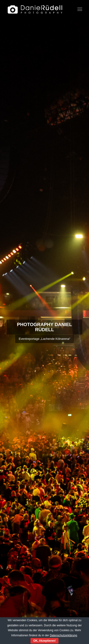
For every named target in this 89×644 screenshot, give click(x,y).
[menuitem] (80, 9)
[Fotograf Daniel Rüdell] (37, 9)
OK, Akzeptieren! (44, 641)
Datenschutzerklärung (63, 635)
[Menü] (80, 9)
